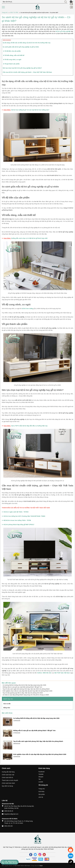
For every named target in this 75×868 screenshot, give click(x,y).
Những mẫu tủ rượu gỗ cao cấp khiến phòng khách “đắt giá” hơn (22, 687)
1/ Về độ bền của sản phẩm (12, 51)
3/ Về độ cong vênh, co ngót (12, 60)
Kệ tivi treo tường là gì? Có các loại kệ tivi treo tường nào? (30, 110)
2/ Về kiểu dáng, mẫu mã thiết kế (14, 55)
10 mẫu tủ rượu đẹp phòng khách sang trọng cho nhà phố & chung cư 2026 (26, 695)
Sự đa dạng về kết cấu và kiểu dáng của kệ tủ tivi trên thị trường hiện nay (27, 43)
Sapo (41, 866)
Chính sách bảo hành (8, 783)
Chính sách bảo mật (8, 775)
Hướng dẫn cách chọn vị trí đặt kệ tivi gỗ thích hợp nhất (29, 238)
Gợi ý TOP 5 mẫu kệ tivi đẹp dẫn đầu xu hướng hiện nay (29, 426)
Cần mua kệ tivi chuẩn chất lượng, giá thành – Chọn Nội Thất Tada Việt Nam (27, 72)
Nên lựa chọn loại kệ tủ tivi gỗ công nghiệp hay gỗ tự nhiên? (22, 68)
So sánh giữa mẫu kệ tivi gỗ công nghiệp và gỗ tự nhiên (21, 47)
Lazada (41, 782)
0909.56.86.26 (9, 811)
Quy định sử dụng (7, 786)
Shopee (41, 777)
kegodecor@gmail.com (11, 814)
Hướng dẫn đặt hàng (8, 772)
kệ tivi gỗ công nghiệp (63, 31)
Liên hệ (41, 797)
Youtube (41, 774)
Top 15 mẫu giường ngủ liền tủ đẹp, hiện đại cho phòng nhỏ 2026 (23, 693)
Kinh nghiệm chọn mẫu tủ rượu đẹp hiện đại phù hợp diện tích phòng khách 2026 (28, 691)
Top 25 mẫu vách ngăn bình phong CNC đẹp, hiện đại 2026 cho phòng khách (26, 689)
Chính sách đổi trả (7, 778)
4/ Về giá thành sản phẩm (11, 64)
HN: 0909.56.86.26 (11, 861)
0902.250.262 (8, 826)
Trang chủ (42, 789)
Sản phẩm (42, 794)
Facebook (41, 772)
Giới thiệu (41, 792)
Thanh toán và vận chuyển (10, 780)
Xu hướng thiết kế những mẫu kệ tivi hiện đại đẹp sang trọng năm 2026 (24, 685)
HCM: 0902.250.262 (11, 863)
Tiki (40, 779)
